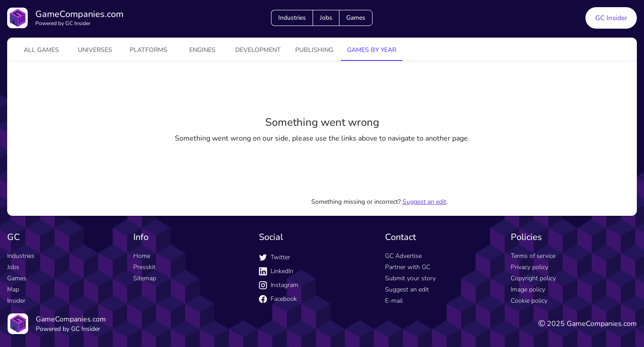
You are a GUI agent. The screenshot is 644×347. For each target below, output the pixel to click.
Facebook (278, 299)
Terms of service (533, 256)
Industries (292, 18)
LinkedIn (276, 271)
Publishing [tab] (314, 50)
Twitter (275, 257)
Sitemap (145, 278)
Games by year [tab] (372, 50)
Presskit (144, 267)
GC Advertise (403, 256)
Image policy (528, 289)
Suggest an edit (424, 202)
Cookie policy (529, 301)
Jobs (326, 18)
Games (356, 18)
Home (142, 256)
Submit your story (410, 278)
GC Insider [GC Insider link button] (611, 18)
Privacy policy (530, 267)
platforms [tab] (148, 50)
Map (13, 289)
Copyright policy (533, 278)
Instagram (279, 285)
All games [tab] (41, 50)
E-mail (394, 301)
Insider (16, 301)
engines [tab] (202, 50)
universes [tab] (95, 50)
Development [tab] (258, 50)
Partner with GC (408, 267)
